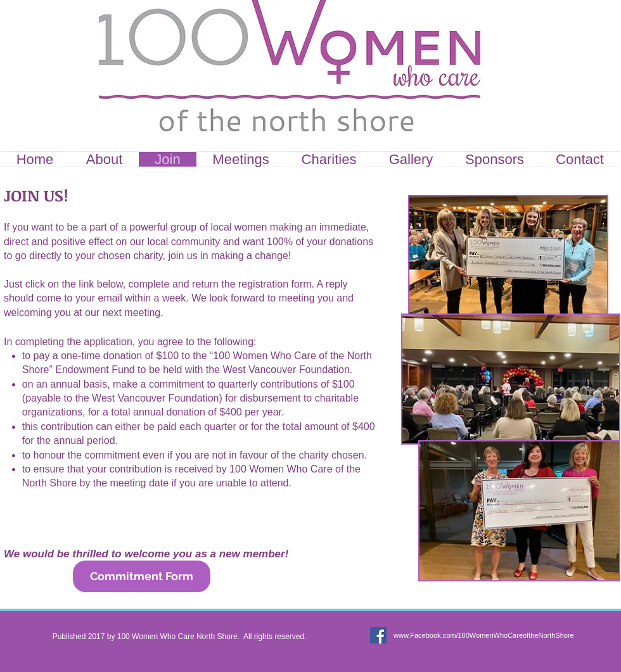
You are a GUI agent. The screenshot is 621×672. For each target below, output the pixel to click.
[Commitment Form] (142, 576)
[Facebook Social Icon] (378, 635)
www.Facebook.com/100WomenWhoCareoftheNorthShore (484, 635)
